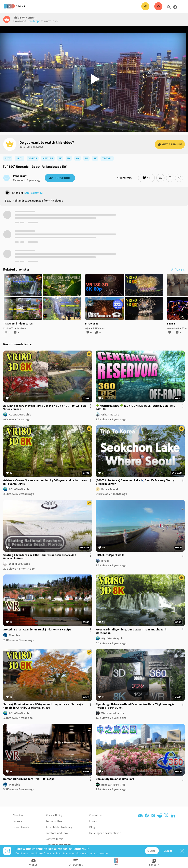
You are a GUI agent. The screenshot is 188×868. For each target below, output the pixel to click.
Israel (105, 560)
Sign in (168, 851)
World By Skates (19, 564)
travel (107, 158)
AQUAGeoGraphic (20, 414)
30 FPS (33, 158)
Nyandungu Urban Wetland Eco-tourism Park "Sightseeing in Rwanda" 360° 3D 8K (135, 706)
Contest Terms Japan (58, 845)
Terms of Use (54, 821)
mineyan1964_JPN (113, 784)
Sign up (152, 851)
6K (78, 158)
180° (19, 158)
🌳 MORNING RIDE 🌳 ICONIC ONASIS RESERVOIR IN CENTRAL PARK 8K (135, 408)
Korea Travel (110, 489)
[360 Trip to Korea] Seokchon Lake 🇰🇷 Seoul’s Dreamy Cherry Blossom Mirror (135, 482)
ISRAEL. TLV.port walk (110, 555)
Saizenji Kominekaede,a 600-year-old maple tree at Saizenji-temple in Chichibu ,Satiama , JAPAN (43, 706)
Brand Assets (21, 827)
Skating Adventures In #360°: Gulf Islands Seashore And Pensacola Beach (40, 557)
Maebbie (15, 635)
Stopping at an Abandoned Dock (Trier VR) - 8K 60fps (37, 630)
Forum (93, 821)
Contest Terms (55, 839)
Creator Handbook (57, 833)
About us (18, 815)
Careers (18, 821)
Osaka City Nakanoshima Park (115, 779)
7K (86, 158)
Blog (92, 827)
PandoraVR (20, 176)
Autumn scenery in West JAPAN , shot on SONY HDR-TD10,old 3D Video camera (45, 408)
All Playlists (178, 270)
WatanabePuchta (113, 713)
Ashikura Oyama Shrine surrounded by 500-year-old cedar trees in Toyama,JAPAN (45, 482)
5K (69, 158)
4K (60, 158)
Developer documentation (105, 833)
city (8, 158)
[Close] (182, 851)
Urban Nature (110, 414)
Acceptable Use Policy (59, 827)
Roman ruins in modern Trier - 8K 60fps (29, 779)
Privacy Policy (54, 815)
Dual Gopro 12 (33, 192)
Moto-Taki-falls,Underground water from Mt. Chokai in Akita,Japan (131, 631)
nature (48, 158)
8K (95, 158)
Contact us (96, 815)
